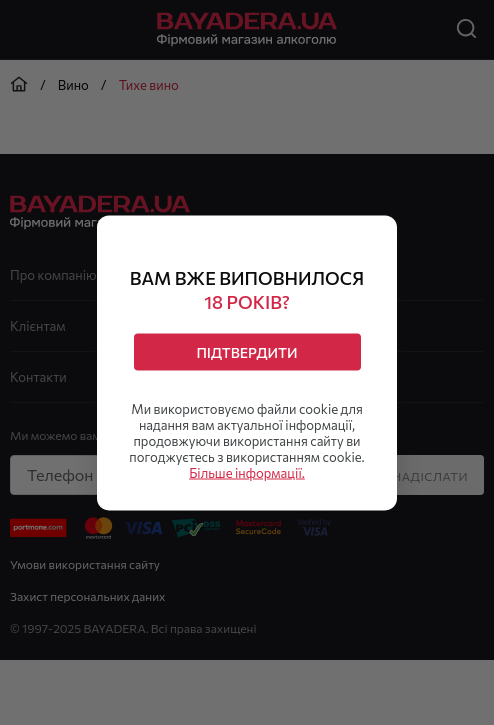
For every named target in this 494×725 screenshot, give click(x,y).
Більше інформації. (247, 472)
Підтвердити (246, 351)
